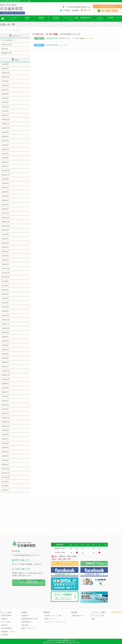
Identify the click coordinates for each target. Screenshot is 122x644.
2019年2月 (5, 409)
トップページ (6, 30)
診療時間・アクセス (94, 563)
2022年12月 (5, 217)
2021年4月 (5, 303)
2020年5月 (5, 350)
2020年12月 (5, 320)
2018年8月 (5, 435)
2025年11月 (5, 77)
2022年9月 (5, 230)
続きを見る (90, 38)
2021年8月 (5, 286)
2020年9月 (5, 332)
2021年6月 (5, 294)
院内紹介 (39, 45)
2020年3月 (5, 358)
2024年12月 (5, 120)
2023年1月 (5, 213)
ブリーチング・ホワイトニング (56, 622)
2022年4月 (5, 252)
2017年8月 (5, 486)
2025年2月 (5, 111)
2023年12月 (5, 171)
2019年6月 (5, 396)
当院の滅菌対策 (7, 628)
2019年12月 (5, 371)
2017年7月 (5, 490)
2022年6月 (5, 243)
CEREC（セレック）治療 (54, 616)
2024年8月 (5, 137)
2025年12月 (5, 73)
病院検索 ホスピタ (69, 640)
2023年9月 (5, 179)
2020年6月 (5, 345)
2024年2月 (5, 162)
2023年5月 (5, 196)
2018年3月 (5, 456)
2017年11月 (5, 473)
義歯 (94, 619)
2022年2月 (5, 260)
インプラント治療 (98, 616)
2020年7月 (5, 341)
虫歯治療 (25, 616)
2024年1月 (5, 166)
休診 (39, 38)
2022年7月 (5, 239)
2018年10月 (5, 426)
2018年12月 (5, 418)
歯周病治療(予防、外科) (30, 619)
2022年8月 (5, 235)
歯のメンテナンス (28, 628)
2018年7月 (5, 439)
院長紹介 (5, 619)
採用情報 (5, 635)
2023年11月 (5, 175)
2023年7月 (5, 188)
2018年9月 (5, 430)
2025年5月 (5, 98)
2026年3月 (5, 64)
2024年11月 (5, 124)
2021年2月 (5, 311)
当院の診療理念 (7, 616)
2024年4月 (5, 154)
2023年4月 (5, 200)
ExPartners (58, 640)
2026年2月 (5, 68)
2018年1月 (5, 465)
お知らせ (5, 44)
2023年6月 (5, 192)
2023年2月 (5, 209)
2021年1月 (5, 315)
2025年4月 (5, 102)
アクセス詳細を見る (28, 582)
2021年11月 (5, 273)
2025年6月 (5, 94)
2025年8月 (5, 85)
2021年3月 (5, 307)
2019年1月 (5, 413)
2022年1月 (5, 264)
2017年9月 (5, 482)
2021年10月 (5, 277)
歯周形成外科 (27, 622)
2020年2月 (5, 362)
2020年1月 (5, 367)
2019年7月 (5, 392)
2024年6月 (5, 145)
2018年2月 (5, 460)
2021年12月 (5, 269)
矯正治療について (79, 616)
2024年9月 (5, 132)
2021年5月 (5, 298)
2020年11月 (5, 324)
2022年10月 (5, 226)
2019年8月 (5, 388)
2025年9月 (5, 81)
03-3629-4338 (108, 11)
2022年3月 (5, 256)
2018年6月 (5, 443)
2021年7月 (5, 290)
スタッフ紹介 (6, 622)
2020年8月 (5, 337)
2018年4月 (5, 452)
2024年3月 (5, 158)
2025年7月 (5, 90)
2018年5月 (5, 448)
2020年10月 (5, 328)
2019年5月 (5, 401)
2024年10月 (5, 128)
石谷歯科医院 (61, 642)
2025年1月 (5, 115)
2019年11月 (5, 375)
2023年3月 (5, 205)
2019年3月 (5, 405)
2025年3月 (5, 107)
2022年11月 (5, 222)
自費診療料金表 (85, 19)
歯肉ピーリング (51, 619)
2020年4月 (5, 354)
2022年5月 (5, 247)
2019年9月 (5, 384)
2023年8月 (5, 183)
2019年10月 (5, 379)
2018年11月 (5, 422)
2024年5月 (5, 149)
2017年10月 (5, 477)
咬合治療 (25, 625)
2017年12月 (5, 469)
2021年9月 (5, 281)
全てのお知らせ (7, 40)
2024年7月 (5, 141)
